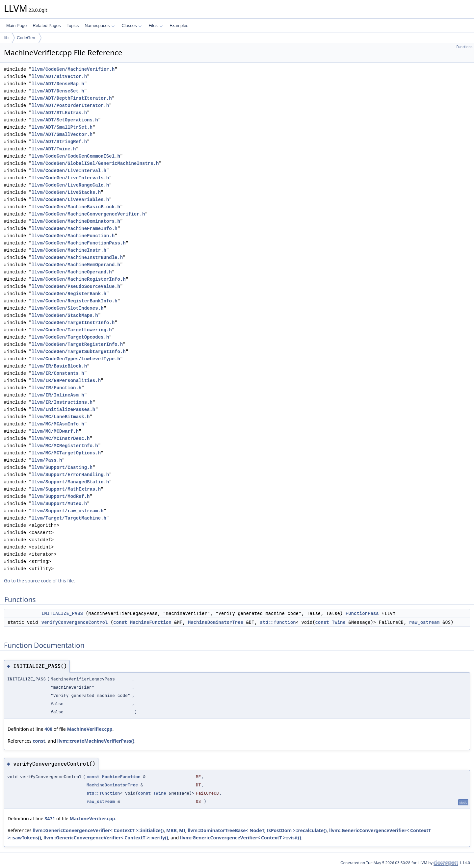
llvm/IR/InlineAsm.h (58, 395)
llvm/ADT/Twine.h (54, 149)
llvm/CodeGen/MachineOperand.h (72, 272)
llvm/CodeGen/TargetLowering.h (72, 330)
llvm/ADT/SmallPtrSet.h (62, 127)
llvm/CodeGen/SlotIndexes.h (67, 308)
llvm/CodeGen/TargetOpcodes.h (70, 337)
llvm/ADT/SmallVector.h (62, 134)
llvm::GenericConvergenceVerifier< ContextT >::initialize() (98, 830)
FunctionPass (362, 613)
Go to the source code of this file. (39, 581)
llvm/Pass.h (47, 460)
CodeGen (26, 38)
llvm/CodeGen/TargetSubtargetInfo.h (79, 352)
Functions (464, 47)
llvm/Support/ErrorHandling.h (70, 475)
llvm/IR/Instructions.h (62, 402)
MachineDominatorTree (216, 622)
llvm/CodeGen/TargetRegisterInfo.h (77, 344)
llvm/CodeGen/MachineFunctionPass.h (79, 243)
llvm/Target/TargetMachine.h (69, 518)
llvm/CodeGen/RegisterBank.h (69, 294)
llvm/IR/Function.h (56, 388)
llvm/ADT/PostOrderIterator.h (70, 105)
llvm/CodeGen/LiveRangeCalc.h (70, 185)
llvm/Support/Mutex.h (59, 504)
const (120, 622)
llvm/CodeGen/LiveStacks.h (66, 192)
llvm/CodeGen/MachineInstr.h (69, 250)
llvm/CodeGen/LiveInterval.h (69, 171)
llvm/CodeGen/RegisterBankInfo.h (74, 301)
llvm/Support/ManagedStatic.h (70, 482)
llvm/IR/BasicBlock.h (59, 366)
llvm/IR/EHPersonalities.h (66, 381)
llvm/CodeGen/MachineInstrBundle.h (77, 257)
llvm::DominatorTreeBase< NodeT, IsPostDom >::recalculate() (257, 830)
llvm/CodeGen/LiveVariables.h (70, 200)
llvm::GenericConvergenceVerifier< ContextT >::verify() (106, 838)
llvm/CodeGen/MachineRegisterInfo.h (79, 279)
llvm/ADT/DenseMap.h (58, 84)
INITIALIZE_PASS (62, 613)
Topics (73, 26)
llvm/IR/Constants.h (58, 373)
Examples (179, 26)
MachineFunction (151, 622)
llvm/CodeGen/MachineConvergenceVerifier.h (88, 214)
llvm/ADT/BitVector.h (59, 77)
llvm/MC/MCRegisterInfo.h (65, 446)
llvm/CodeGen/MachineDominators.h (76, 221)
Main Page (16, 26)
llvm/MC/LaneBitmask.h (61, 417)
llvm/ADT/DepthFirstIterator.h (72, 98)
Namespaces (100, 26)
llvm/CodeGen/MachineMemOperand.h (76, 265)
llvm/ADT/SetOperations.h (65, 120)
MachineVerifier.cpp (90, 729)
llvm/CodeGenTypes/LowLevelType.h (76, 359)
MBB (171, 830)
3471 (50, 818)
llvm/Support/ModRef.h (61, 496)
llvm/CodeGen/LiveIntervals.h (70, 178)
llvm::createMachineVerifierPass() (96, 741)
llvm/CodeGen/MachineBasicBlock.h (76, 207)
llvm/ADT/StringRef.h (59, 142)
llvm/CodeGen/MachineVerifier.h (73, 69)
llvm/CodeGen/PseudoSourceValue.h (76, 286)
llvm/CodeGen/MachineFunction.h (73, 236)
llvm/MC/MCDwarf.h (55, 431)
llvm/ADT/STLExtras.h (59, 113)
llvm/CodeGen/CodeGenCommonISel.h (76, 156)
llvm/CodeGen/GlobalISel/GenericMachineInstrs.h (95, 163)
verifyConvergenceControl (75, 622)
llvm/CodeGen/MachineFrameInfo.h (74, 229)
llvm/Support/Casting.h (62, 467)
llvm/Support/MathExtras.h (66, 489)
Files (156, 26)
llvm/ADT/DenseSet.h (58, 91)
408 (48, 729)
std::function (278, 622)
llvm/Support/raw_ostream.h (67, 511)
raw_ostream (424, 622)
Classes (132, 26)
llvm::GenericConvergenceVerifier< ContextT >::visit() (241, 838)
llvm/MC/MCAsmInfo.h (58, 424)
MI (182, 830)
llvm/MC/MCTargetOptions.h (66, 453)
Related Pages (47, 26)
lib (6, 38)
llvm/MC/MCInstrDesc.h (61, 438)
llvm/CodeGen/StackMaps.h (65, 315)
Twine (339, 622)
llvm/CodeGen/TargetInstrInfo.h (73, 323)
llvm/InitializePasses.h (63, 409)
